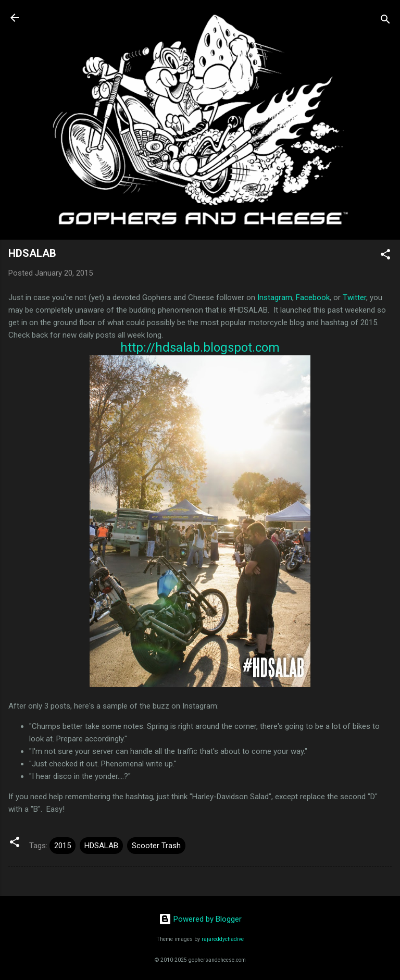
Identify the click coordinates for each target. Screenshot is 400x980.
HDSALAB (101, 846)
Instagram (275, 297)
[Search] (385, 21)
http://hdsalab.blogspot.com (200, 348)
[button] (385, 256)
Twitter (354, 297)
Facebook (313, 297)
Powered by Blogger (200, 919)
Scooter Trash (156, 846)
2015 (63, 846)
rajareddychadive (223, 939)
